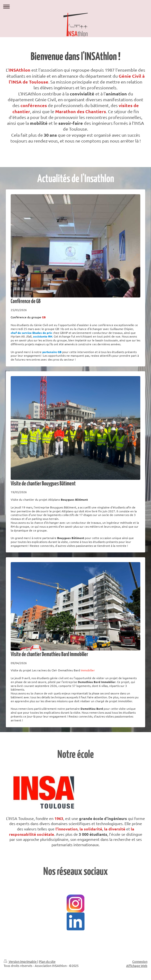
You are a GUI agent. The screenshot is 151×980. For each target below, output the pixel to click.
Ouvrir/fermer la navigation (75, 6)
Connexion (140, 961)
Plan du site (47, 961)
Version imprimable (20, 961)
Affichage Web (137, 966)
